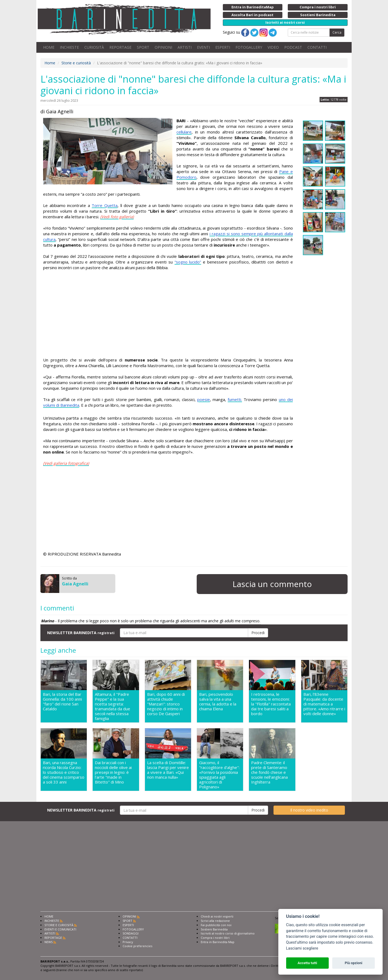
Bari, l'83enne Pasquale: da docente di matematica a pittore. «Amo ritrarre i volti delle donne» (324, 704)
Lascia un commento (272, 584)
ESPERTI (223, 47)
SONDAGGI (131, 933)
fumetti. (235, 399)
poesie (204, 399)
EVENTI (203, 47)
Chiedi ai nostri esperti (217, 916)
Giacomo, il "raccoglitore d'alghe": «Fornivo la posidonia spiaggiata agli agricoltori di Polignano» (219, 775)
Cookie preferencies (137, 946)
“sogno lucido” (188, 262)
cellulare (184, 132)
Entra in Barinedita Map (218, 942)
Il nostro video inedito (309, 810)
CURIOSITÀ (94, 47)
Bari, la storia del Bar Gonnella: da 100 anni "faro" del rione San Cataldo (62, 702)
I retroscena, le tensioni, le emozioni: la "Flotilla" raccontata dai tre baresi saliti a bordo (271, 704)
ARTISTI (185, 47)
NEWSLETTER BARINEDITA (81, 633)
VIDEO (273, 47)
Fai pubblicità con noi (216, 925)
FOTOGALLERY (249, 47)
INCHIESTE (69, 47)
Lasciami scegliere (302, 948)
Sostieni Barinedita (214, 929)
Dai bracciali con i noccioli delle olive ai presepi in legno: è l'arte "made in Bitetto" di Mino (113, 772)
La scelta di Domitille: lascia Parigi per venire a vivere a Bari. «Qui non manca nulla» (168, 770)
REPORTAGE (120, 47)
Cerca (337, 32)
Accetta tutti (307, 963)
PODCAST (293, 47)
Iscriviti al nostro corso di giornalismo (228, 933)
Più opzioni (353, 963)
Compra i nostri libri (215, 938)
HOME (49, 47)
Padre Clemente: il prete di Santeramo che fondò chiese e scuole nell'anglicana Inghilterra (269, 772)
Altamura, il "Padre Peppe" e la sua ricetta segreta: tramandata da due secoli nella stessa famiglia (112, 706)
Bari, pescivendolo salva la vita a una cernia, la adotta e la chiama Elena (218, 702)
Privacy (128, 942)
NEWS (48, 942)
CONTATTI (317, 47)
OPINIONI (163, 47)
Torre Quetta (105, 205)
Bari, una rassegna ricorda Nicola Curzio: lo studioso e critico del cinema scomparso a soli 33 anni (64, 772)
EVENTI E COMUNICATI (60, 929)
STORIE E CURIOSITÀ (59, 925)
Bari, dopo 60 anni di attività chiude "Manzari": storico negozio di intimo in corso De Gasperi (166, 704)
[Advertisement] (168, 314)
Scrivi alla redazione (215, 921)
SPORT (143, 47)
